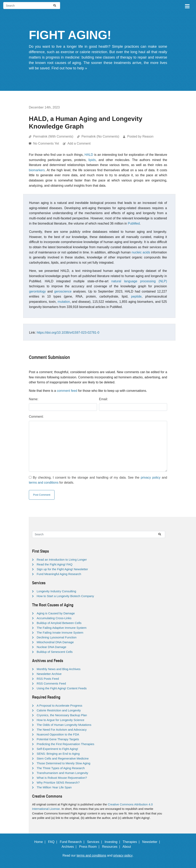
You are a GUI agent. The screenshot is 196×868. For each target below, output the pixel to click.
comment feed (67, 391)
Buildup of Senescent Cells (55, 652)
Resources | (112, 847)
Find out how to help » (69, 68)
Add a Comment (79, 143)
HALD (89, 155)
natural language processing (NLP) (139, 281)
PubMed (134, 223)
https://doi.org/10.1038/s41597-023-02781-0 (68, 333)
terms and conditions (44, 483)
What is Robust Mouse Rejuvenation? (62, 778)
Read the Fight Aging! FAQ (55, 564)
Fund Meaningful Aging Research (59, 574)
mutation (64, 302)
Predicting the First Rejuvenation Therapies (65, 744)
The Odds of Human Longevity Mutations (64, 725)
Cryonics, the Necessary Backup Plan (62, 715)
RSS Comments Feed (51, 683)
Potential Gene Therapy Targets (58, 739)
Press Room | (90, 847)
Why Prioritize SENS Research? (58, 782)
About (128, 847)
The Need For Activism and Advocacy (62, 730)
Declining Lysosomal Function (57, 637)
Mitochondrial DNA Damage (55, 642)
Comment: (36, 417)
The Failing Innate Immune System (60, 633)
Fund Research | (73, 842)
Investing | (113, 842)
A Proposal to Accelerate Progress (60, 705)
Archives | (70, 847)
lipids (92, 160)
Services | (95, 842)
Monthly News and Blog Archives (59, 669)
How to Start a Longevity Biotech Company (65, 596)
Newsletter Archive (49, 674)
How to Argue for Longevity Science (61, 720)
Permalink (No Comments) (100, 136)
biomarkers (37, 170)
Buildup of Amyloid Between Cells (59, 623)
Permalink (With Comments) (53, 136)
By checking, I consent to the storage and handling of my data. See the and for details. (98, 480)
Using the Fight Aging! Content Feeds (62, 688)
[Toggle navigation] (187, 6)
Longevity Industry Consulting (56, 591)
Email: (103, 399)
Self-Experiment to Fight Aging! (57, 749)
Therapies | (132, 842)
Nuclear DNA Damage (52, 647)
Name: (34, 399)
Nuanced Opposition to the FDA (58, 734)
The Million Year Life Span (54, 787)
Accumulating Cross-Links (54, 618)
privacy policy (151, 478)
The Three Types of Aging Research (61, 768)
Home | (41, 842)
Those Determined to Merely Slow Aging (64, 763)
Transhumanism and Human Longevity (62, 773)
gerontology (37, 291)
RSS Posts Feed (48, 679)
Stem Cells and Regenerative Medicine (63, 758)
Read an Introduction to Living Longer (62, 560)
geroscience (63, 291)
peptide (136, 296)
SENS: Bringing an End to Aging (58, 754)
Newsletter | (152, 842)
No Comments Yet (46, 143)
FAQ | (54, 842)
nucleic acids (141, 252)
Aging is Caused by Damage (56, 613)
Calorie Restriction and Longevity (59, 710)
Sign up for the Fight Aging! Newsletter (62, 569)
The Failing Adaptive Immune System (62, 628)
